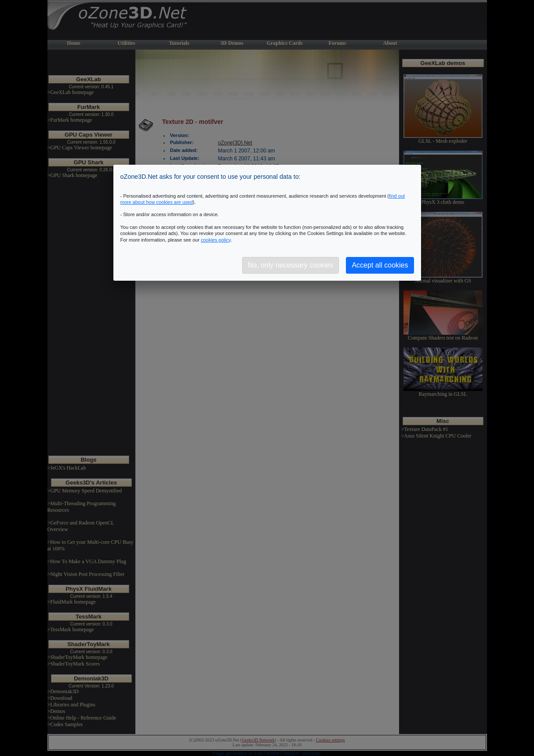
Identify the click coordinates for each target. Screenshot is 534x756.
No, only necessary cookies (291, 265)
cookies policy (216, 240)
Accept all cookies (380, 265)
